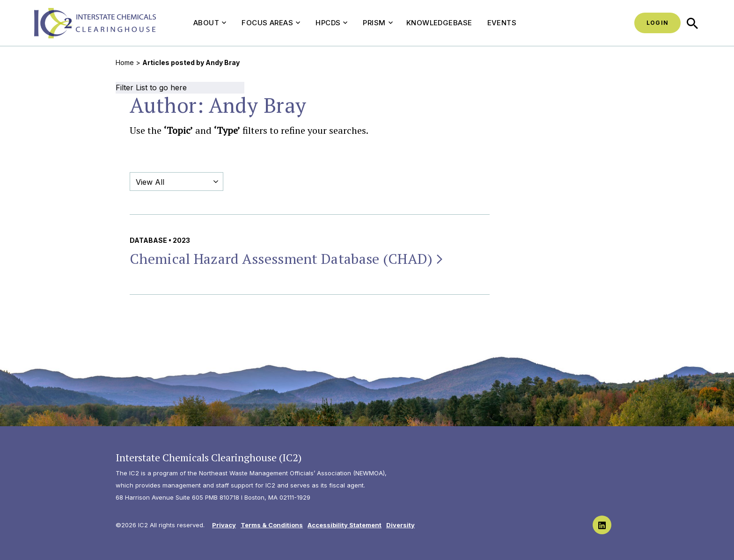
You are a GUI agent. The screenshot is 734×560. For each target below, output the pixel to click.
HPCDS (331, 23)
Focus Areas (271, 23)
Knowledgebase (439, 23)
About (210, 23)
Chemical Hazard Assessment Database (287, 259)
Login (657, 23)
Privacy (224, 525)
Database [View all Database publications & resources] (148, 240)
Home (125, 62)
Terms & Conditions (272, 525)
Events (502, 23)
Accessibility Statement (345, 525)
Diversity (400, 525)
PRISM (378, 23)
